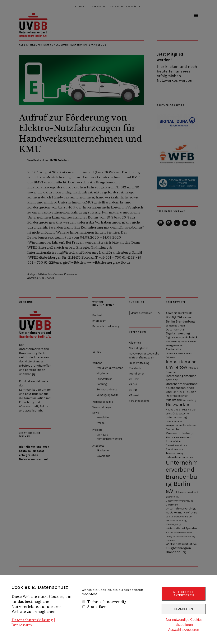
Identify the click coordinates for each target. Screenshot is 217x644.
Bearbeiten (184, 609)
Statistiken (97, 607)
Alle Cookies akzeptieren (184, 594)
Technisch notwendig (107, 602)
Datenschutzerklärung (32, 620)
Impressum (22, 625)
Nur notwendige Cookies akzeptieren (184, 622)
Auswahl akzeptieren (184, 630)
